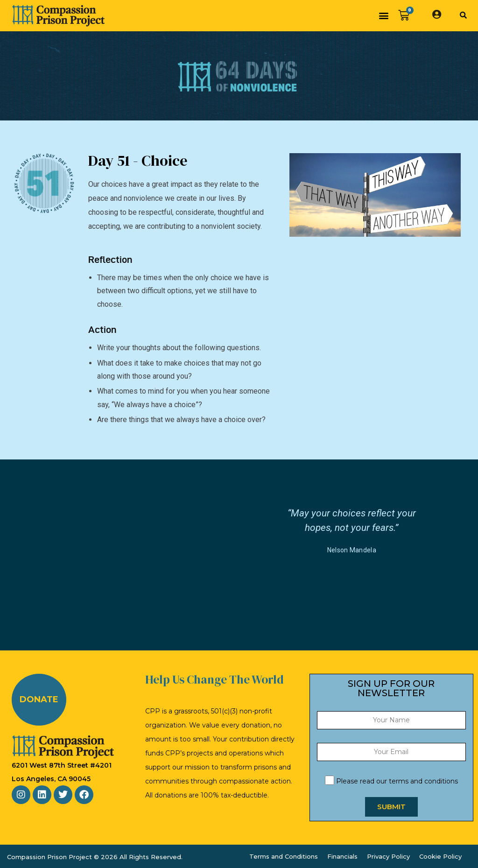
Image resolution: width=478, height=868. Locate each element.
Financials (342, 856)
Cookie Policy (440, 856)
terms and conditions (423, 781)
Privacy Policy (388, 856)
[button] (383, 16)
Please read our (391, 781)
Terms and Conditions (284, 856)
